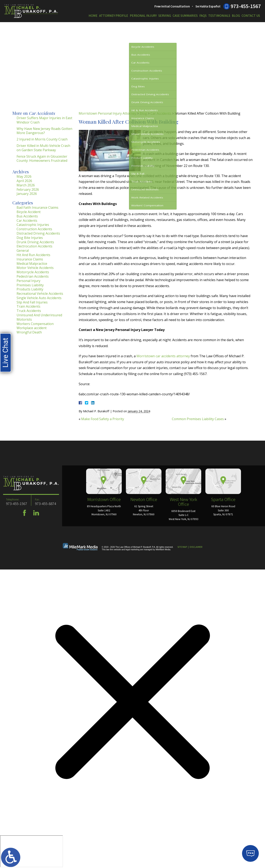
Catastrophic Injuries (33, 225)
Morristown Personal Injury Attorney (107, 113)
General (23, 251)
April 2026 (24, 181)
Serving (165, 16)
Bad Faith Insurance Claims (37, 207)
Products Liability (30, 289)
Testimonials (219, 16)
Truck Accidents (29, 311)
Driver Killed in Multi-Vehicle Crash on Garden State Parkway (43, 148)
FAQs (203, 16)
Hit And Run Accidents (33, 255)
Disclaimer (196, 547)
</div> (31, 851)
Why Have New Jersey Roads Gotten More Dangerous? (44, 131)
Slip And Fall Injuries (32, 302)
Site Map (182, 547)
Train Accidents (28, 306)
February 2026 (28, 189)
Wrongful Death (29, 332)
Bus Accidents (27, 216)
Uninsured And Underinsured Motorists (39, 317)
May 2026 (24, 176)
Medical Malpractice (32, 264)
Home (93, 16)
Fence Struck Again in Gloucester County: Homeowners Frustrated (42, 159)
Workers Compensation (35, 324)
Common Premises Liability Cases (198, 419)
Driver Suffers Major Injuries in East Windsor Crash (44, 120)
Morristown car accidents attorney (163, 356)
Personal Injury (143, 16)
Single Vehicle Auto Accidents (39, 298)
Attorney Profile (114, 16)
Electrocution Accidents (34, 246)
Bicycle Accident (29, 212)
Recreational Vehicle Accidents (40, 294)
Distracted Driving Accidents (38, 233)
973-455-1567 (246, 6)
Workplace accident (32, 328)
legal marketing (132, 550)
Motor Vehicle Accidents (35, 268)
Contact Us (251, 16)
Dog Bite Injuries (30, 238)
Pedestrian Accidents (33, 276)
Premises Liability (30, 285)
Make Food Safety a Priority (103, 419)
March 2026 (26, 185)
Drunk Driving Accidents (35, 242)
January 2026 (27, 194)
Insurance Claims (30, 259)
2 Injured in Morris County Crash (42, 139)
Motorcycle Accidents (33, 272)
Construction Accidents (34, 229)
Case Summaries (185, 16)
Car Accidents (161, 113)
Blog (236, 16)
